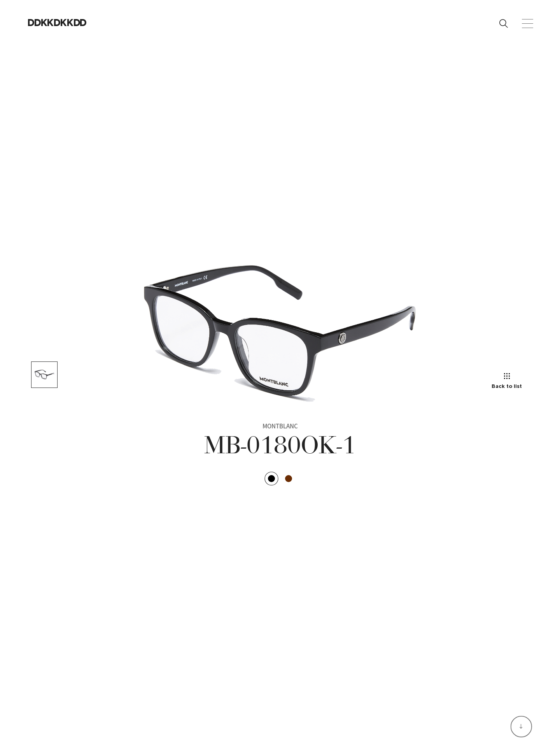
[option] (280, 335)
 (74, 22)
